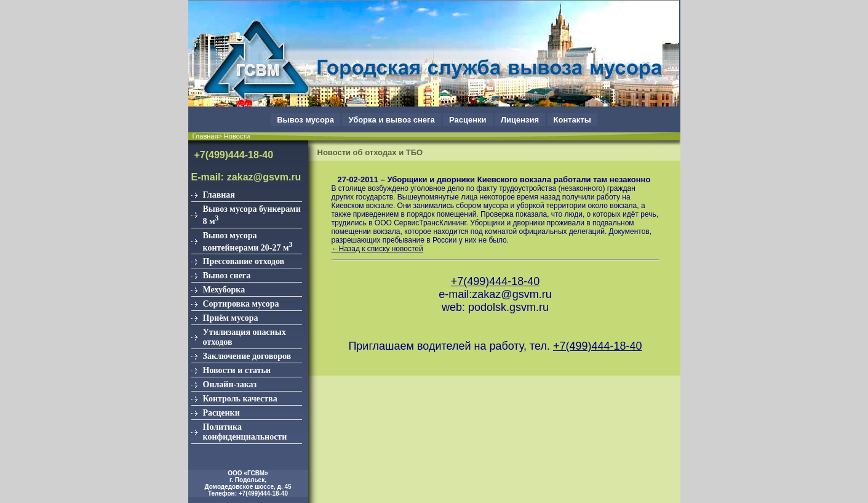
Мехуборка (224, 290)
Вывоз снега (227, 276)
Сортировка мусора (241, 304)
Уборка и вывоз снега (391, 120)
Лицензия (520, 120)
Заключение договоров (247, 356)
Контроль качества (240, 399)
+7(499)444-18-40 (234, 155)
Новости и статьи (237, 370)
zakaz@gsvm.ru (264, 177)
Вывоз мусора (305, 120)
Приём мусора (231, 318)
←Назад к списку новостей (377, 249)
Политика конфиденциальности (245, 432)
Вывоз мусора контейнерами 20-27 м (248, 242)
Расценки (468, 120)
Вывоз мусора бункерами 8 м (252, 215)
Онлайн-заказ (230, 384)
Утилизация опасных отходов (245, 337)
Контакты (572, 120)
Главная (219, 195)
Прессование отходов (244, 261)
